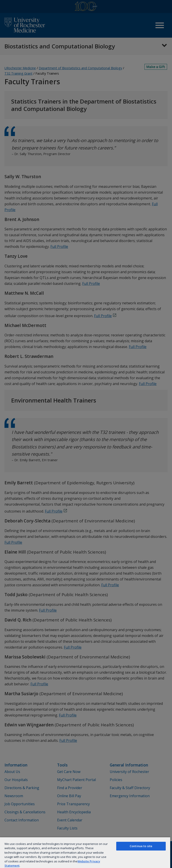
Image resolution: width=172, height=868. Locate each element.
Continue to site (141, 846)
